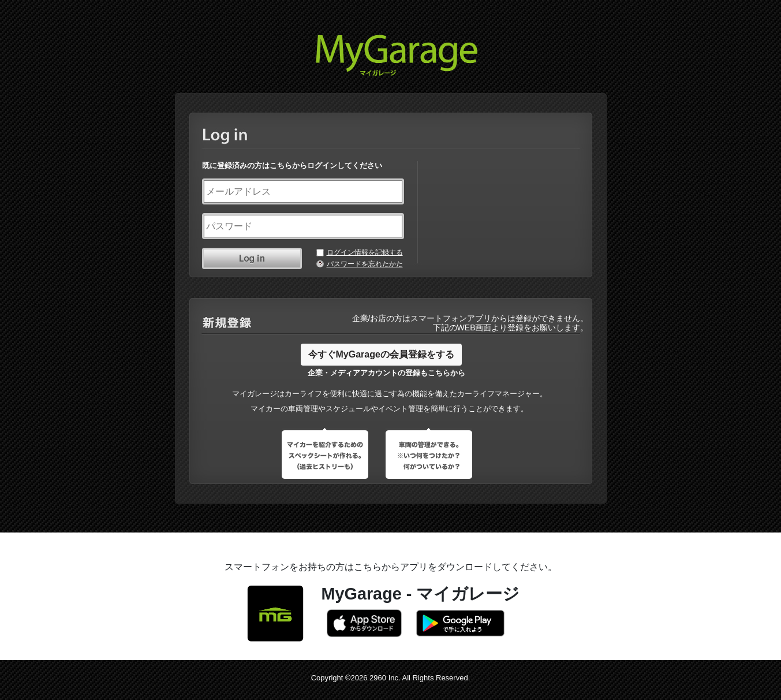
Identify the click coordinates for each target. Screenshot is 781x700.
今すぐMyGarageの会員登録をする (381, 354)
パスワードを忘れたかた (365, 264)
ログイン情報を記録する (365, 252)
